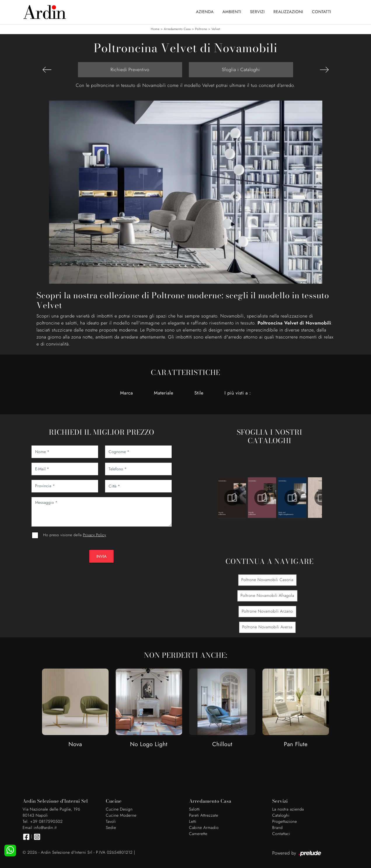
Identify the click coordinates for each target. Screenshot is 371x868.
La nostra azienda (288, 809)
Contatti (322, 12)
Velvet (216, 29)
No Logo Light (149, 745)
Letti (193, 822)
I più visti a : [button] (238, 393)
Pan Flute (296, 745)
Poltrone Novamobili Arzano (267, 611)
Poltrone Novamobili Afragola (267, 596)
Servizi (257, 12)
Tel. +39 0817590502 (43, 822)
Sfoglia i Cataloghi (241, 70)
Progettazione (285, 822)
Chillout (222, 745)
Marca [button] (127, 393)
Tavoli (111, 822)
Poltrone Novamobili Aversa (267, 627)
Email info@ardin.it (40, 828)
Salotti (195, 809)
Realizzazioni (288, 12)
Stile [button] (199, 393)
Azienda (205, 12)
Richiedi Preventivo (130, 70)
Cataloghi (281, 816)
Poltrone (201, 29)
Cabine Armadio (204, 828)
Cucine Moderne (121, 816)
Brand (278, 828)
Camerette (198, 834)
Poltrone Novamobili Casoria (267, 580)
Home (155, 29)
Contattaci (281, 834)
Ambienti (232, 12)
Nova (75, 745)
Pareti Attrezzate (204, 816)
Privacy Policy (94, 535)
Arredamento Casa (177, 29)
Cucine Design (119, 809)
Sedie (111, 828)
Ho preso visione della (75, 535)
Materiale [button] (164, 393)
